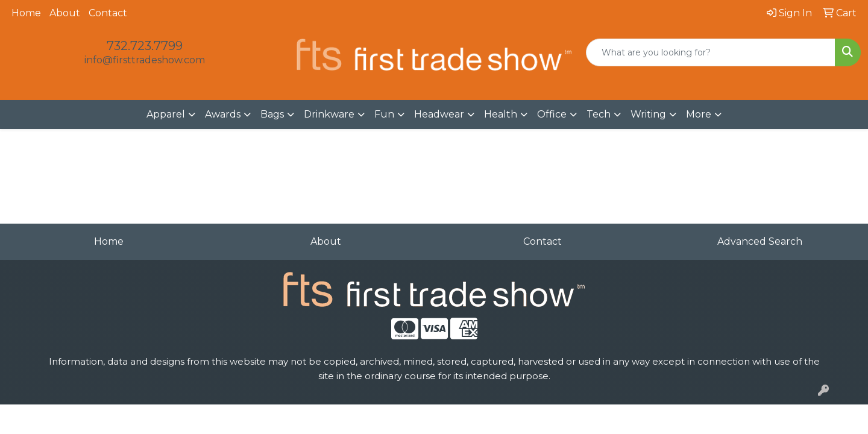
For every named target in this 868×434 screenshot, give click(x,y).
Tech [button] (599, 114)
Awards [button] (223, 114)
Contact (108, 13)
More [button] (699, 114)
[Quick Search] (711, 52)
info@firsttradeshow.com (145, 60)
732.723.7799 (145, 46)
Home (26, 13)
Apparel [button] (166, 114)
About (65, 13)
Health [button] (501, 114)
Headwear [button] (439, 114)
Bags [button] (272, 114)
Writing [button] (648, 114)
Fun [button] (384, 114)
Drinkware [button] (329, 114)
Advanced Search (760, 241)
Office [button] (552, 114)
